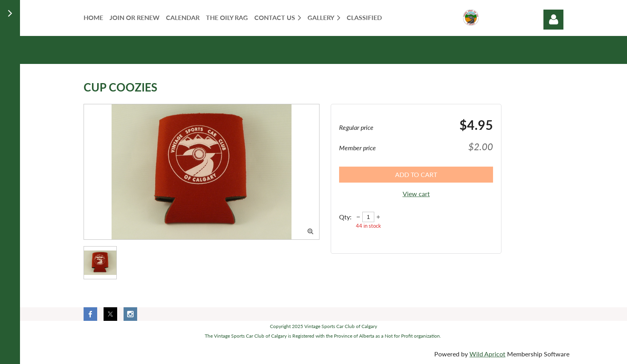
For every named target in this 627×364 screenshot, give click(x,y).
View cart (416, 194)
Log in (553, 20)
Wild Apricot (487, 354)
